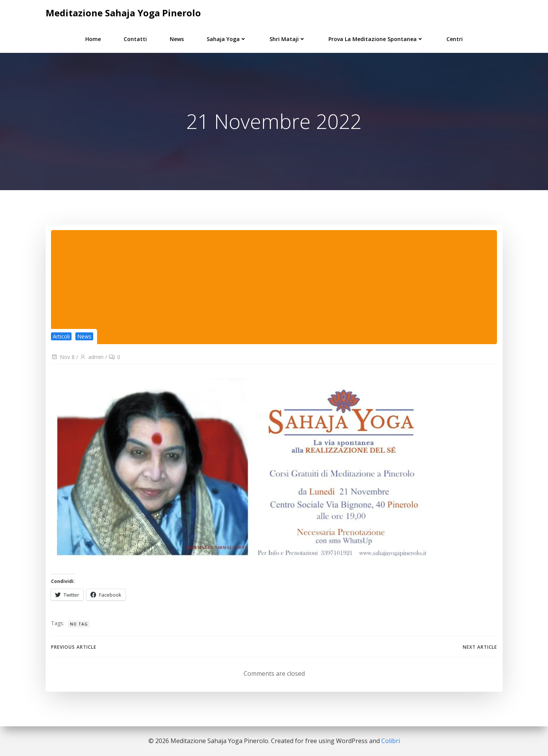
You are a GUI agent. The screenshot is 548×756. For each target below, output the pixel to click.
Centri (455, 39)
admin (92, 357)
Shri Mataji (288, 39)
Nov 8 (63, 357)
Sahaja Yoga (227, 39)
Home (93, 39)
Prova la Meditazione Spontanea (376, 39)
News (177, 39)
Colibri (391, 741)
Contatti (135, 39)
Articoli (61, 336)
